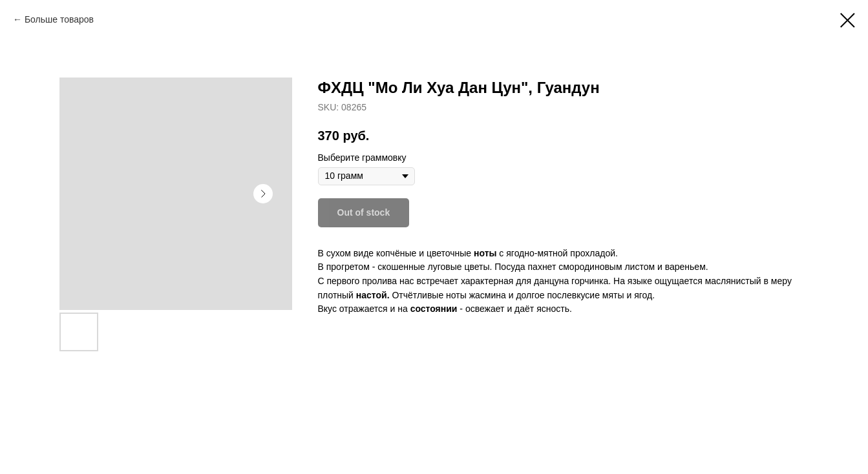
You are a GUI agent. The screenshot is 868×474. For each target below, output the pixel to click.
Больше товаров (59, 19)
